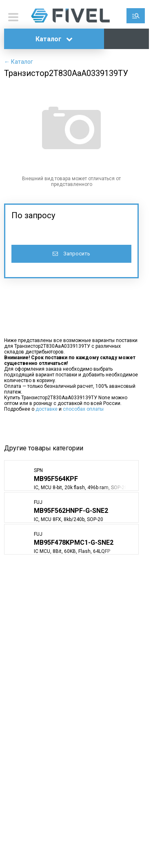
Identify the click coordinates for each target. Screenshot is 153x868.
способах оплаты (83, 409)
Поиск (136, 16)
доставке (47, 409)
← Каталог (19, 62)
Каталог (54, 39)
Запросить (71, 254)
